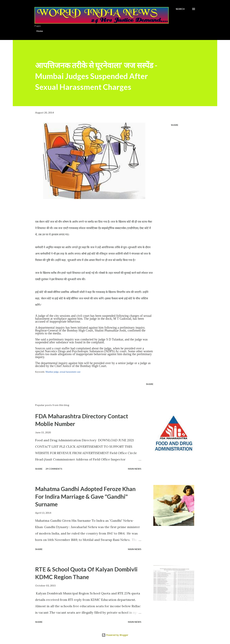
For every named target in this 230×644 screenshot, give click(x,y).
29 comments (54, 469)
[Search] (180, 9)
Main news (135, 469)
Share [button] (175, 125)
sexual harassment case (70, 372)
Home (40, 31)
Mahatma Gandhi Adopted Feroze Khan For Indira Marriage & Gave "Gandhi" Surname (85, 496)
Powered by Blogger (115, 635)
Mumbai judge (52, 372)
